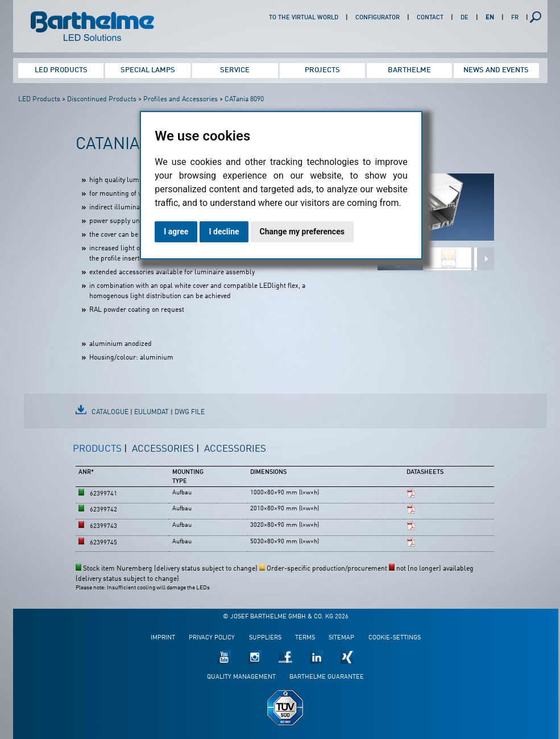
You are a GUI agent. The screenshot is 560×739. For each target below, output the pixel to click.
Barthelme (409, 70)
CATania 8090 (244, 100)
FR (515, 18)
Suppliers (265, 638)
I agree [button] (176, 232)
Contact (430, 18)
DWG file (190, 412)
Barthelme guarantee (327, 677)
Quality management (241, 677)
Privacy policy (212, 638)
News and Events (496, 70)
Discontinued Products (102, 100)
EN (490, 18)
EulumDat (152, 412)
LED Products (61, 70)
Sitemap (341, 638)
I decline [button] (224, 232)
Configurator (378, 18)
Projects (322, 70)
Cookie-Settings (395, 638)
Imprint (163, 638)
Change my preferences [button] (302, 232)
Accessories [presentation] (163, 449)
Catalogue (110, 412)
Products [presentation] (97, 449)
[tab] (100, 454)
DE (464, 18)
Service (235, 70)
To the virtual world (304, 18)
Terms (305, 638)
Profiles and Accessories (181, 100)
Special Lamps (148, 70)
